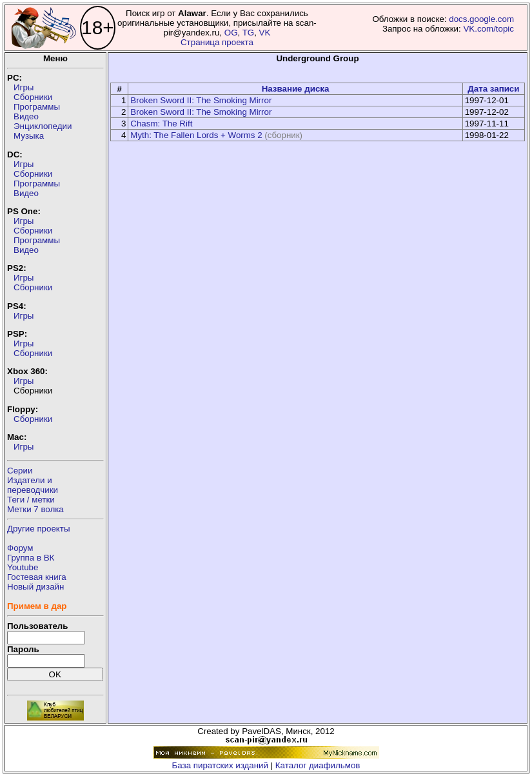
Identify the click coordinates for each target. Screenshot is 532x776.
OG (231, 33)
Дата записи (493, 89)
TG (249, 33)
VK (265, 33)
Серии (20, 471)
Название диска (296, 89)
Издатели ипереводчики (33, 485)
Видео (26, 116)
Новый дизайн (35, 587)
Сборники (33, 97)
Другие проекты (39, 529)
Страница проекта (217, 42)
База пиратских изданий (220, 765)
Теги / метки (31, 500)
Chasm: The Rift (161, 124)
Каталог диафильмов (318, 765)
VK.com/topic (488, 29)
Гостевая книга (37, 577)
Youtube (23, 567)
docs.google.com (481, 19)
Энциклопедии (43, 126)
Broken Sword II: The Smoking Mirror (201, 100)
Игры (24, 87)
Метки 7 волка (35, 509)
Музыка (29, 136)
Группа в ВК (31, 558)
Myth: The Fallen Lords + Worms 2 (196, 135)
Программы (37, 107)
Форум (20, 548)
